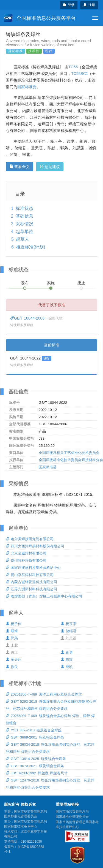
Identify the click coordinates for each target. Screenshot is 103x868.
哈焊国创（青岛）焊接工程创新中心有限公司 (44, 596)
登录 (69, 5)
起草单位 (24, 232)
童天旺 (14, 660)
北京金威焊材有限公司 (26, 553)
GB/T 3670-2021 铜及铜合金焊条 (35, 766)
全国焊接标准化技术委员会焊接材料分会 (71, 460)
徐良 (12, 667)
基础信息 (24, 216)
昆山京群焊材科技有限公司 (30, 575)
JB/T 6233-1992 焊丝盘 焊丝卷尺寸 (37, 773)
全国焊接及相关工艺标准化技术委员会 (69, 453)
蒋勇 (67, 652)
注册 (89, 5)
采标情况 (24, 224)
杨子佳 (14, 624)
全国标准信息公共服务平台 (40, 18)
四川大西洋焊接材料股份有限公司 (35, 546)
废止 (81, 283)
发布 (25, 283)
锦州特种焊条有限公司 (26, 560)
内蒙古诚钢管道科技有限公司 (31, 582)
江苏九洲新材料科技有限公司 (31, 589)
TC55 (73, 67)
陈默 (67, 660)
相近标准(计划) (31, 247)
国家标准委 (27, 87)
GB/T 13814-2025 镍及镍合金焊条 (36, 759)
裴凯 (67, 667)
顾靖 (12, 631)
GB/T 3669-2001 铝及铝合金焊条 (35, 737)
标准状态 (24, 208)
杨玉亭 (69, 624)
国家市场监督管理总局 (72, 812)
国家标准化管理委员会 (72, 817)
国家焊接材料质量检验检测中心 (33, 568)
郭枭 (12, 638)
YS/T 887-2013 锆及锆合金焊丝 (34, 730)
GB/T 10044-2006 (28, 318)
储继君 (69, 631)
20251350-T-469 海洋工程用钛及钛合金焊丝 (44, 694)
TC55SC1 (80, 74)
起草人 (23, 239)
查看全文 (20, 167)
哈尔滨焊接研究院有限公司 (30, 539)
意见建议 (50, 167)
